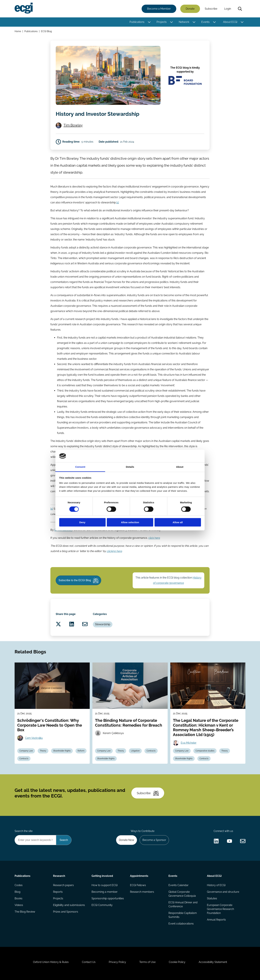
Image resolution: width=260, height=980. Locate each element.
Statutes (212, 898)
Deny (82, 522)
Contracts (24, 759)
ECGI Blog (46, 31)
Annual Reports (216, 920)
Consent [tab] (80, 467)
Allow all (178, 522)
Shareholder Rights (62, 751)
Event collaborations (181, 924)
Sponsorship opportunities (108, 898)
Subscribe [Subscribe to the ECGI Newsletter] (148, 793)
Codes (19, 885)
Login (228, 9)
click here (154, 538)
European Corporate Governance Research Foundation (220, 909)
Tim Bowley (73, 125)
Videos (19, 905)
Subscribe (211, 9)
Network (184, 22)
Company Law (26, 751)
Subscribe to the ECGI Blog (78, 580)
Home (18, 31)
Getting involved (102, 876)
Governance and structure (223, 892)
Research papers (63, 885)
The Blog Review (25, 912)
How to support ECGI (105, 885)
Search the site (24, 831)
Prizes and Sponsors (66, 912)
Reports (58, 892)
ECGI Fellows (138, 885)
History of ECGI (216, 885)
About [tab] (180, 467)
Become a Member (159, 9)
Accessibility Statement (213, 962)
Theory (43, 751)
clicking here (114, 551)
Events (205, 22)
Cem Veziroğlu (34, 738)
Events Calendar (179, 885)
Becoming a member (105, 892)
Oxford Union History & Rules (51, 962)
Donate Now (127, 840)
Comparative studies (205, 751)
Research (59, 876)
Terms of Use (147, 962)
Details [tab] (130, 467)
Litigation (135, 751)
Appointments (139, 876)
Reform (81, 751)
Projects (162, 22)
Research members (142, 892)
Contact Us (89, 962)
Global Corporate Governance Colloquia (182, 894)
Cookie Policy (177, 962)
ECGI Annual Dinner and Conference (183, 904)
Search (240, 9)
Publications (137, 22)
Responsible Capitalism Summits (183, 915)
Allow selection (130, 522)
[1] (118, 202)
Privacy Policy (117, 962)
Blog (17, 892)
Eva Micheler (189, 743)
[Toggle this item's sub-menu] (149, 22)
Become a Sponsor (154, 840)
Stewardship (103, 624)
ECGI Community (102, 905)
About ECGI (230, 22)
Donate (190, 9)
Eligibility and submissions (69, 905)
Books (18, 898)
